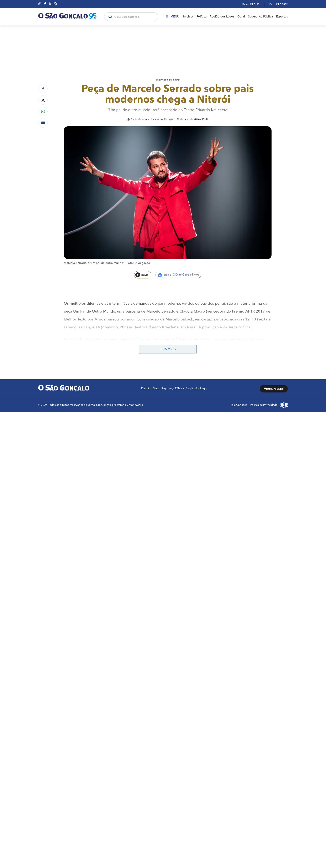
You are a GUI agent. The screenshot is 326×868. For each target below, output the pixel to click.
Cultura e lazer (168, 80)
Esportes (282, 17)
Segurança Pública (261, 17)
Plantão (146, 389)
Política (202, 17)
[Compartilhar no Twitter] (43, 100)
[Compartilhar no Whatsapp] (43, 111)
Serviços (188, 17)
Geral (241, 17)
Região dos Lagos (222, 17)
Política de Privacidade (264, 405)
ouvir (142, 275)
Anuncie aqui (274, 389)
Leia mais (168, 349)
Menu (172, 17)
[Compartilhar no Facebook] (43, 89)
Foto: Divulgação (138, 263)
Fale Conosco (239, 405)
